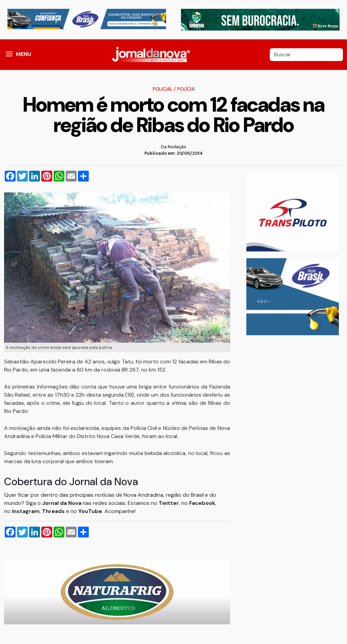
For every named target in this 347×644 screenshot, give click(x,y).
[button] (9, 55)
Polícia (186, 89)
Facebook (202, 503)
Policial (163, 89)
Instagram (26, 511)
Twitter (169, 503)
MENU (24, 54)
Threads (54, 511)
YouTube (90, 511)
